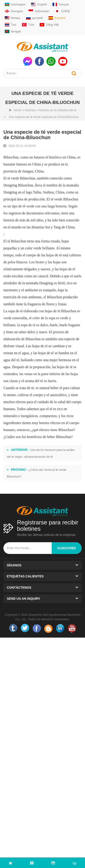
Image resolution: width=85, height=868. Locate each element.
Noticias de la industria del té (58, 110)
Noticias (30, 110)
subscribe (67, 548)
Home (15, 110)
